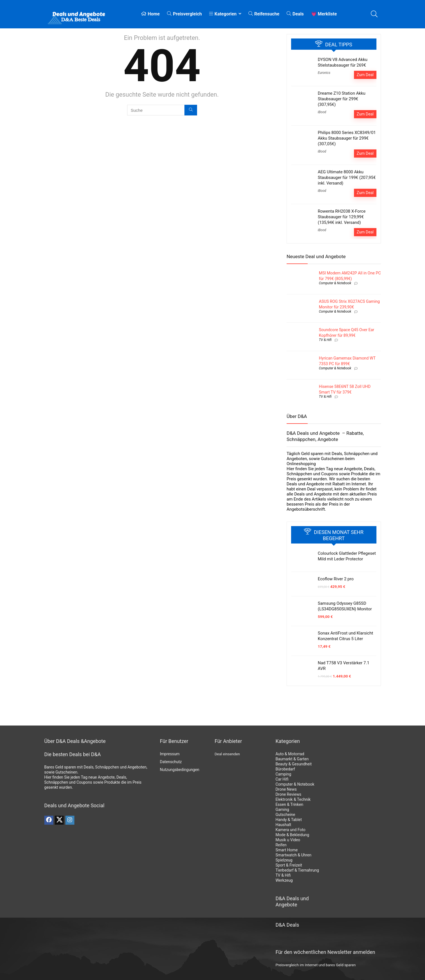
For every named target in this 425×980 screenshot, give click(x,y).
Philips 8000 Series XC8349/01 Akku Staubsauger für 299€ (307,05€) (347, 138)
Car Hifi (282, 779)
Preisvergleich (184, 14)
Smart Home (286, 850)
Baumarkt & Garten (292, 759)
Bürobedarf (285, 769)
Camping (283, 774)
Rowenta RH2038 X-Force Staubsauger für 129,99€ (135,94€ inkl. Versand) (342, 217)
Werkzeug (284, 880)
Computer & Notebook (335, 283)
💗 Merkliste (324, 14)
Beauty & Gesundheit (293, 764)
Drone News (286, 789)
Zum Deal (365, 75)
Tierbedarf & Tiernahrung (297, 870)
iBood (322, 112)
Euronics (324, 73)
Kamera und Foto (290, 830)
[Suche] (191, 110)
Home (150, 14)
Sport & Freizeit (289, 865)
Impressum (170, 754)
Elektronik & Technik (293, 799)
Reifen (281, 845)
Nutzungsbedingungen (179, 770)
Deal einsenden (227, 754)
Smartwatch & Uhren (293, 855)
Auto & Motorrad (290, 754)
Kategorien (223, 14)
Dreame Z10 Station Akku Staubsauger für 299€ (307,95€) (342, 99)
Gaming (282, 810)
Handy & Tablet (289, 820)
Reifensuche (264, 14)
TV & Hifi (325, 340)
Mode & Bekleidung (292, 835)
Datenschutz (171, 762)
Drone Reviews (288, 794)
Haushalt (283, 825)
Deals (295, 14)
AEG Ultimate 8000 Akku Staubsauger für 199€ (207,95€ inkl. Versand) (347, 178)
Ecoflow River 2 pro (336, 579)
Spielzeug (284, 860)
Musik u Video (288, 840)
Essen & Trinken (289, 804)
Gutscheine (285, 815)
